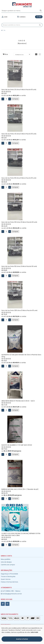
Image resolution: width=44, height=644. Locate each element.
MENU (39, 17)
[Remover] (3, 99)
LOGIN (4, 17)
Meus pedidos (6, 559)
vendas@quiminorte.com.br (11, 594)
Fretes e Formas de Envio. (10, 582)
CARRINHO (21, 17)
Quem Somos (6, 579)
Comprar (15, 99)
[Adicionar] (10, 99)
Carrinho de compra (8, 565)
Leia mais (34, 632)
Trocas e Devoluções (8, 576)
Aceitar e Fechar (22, 639)
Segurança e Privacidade (9, 574)
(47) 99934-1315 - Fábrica (11, 591)
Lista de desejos (6, 562)
